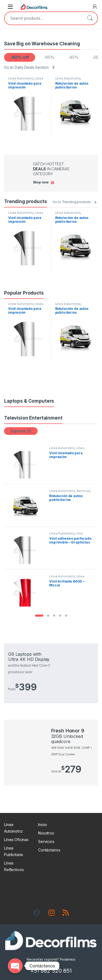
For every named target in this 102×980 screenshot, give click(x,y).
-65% (49, 57)
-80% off (19, 57)
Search (90, 18)
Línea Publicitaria (62, 533)
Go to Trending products (72, 202)
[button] (39, 616)
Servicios (84, 491)
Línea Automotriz (21, 78)
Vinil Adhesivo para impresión (68, 535)
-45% (73, 57)
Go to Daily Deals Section (26, 67)
